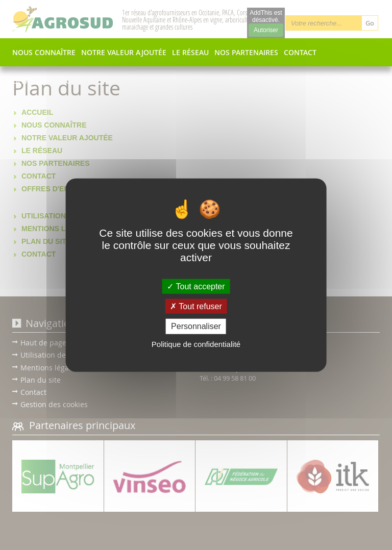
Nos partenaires (246, 53)
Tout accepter (196, 286)
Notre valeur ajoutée (124, 53)
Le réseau (190, 53)
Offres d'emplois (45, 81)
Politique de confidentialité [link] (196, 344)
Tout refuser (196, 306)
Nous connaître (44, 53)
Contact (300, 53)
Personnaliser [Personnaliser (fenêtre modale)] (196, 326)
